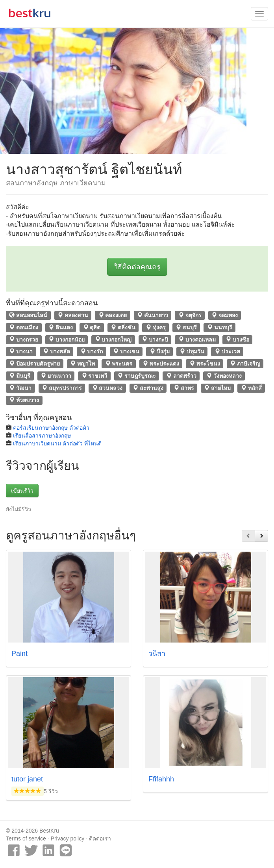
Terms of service (26, 838)
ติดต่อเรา (100, 838)
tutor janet (27, 779)
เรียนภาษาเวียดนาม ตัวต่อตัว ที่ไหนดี (57, 443)
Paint (19, 654)
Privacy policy (68, 838)
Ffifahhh (161, 779)
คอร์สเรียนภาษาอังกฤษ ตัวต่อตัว (51, 428)
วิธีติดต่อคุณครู (137, 267)
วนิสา (157, 654)
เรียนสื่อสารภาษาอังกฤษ (42, 436)
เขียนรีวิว (22, 491)
